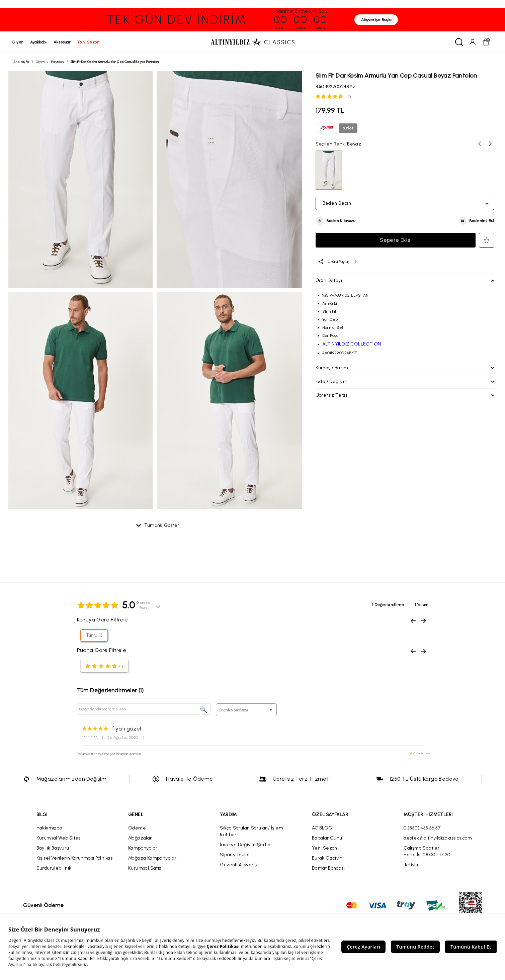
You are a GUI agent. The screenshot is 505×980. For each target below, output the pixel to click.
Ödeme (137, 829)
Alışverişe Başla (376, 20)
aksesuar (63, 42)
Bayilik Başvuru (53, 849)
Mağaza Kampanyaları (153, 859)
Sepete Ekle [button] (395, 241)
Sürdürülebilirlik (54, 869)
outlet (348, 129)
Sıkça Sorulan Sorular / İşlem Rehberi (251, 832)
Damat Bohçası (328, 869)
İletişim (412, 865)
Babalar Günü (327, 839)
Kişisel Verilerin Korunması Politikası (75, 859)
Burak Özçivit (327, 859)
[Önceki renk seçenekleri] (480, 144)
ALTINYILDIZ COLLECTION (352, 345)
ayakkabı (39, 42)
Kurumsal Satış (145, 869)
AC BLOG (322, 829)
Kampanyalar (143, 849)
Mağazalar (140, 839)
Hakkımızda (50, 829)
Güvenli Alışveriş (238, 865)
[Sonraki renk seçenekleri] (490, 144)
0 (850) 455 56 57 (422, 829)
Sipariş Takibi (235, 855)
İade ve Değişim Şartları (247, 845)
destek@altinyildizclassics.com (438, 839)
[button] (335, 221)
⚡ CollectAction (420, 754)
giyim (19, 42)
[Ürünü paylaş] (337, 262)
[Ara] (458, 42)
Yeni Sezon (325, 849)
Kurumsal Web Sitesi (59, 839)
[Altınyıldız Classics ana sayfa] (253, 42)
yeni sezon (89, 42)
